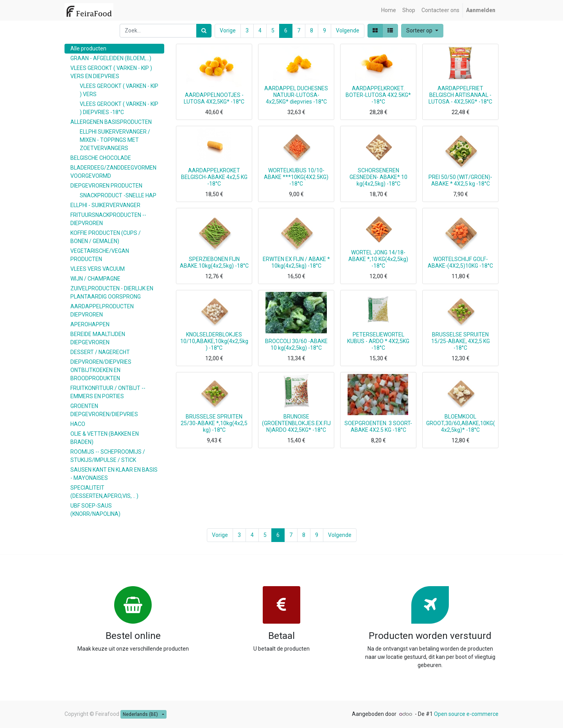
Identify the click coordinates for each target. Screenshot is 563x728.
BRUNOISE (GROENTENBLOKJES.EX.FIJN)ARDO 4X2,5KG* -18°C (296, 423)
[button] (422, 31)
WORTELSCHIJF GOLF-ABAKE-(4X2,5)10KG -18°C (460, 262)
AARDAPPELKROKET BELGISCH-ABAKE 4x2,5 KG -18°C (214, 177)
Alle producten (88, 48)
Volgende (348, 30)
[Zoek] (204, 31)
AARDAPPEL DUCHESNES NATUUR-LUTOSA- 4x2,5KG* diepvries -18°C (296, 95)
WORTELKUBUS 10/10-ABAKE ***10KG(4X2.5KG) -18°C (296, 177)
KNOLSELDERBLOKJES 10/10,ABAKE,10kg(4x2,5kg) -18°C (214, 341)
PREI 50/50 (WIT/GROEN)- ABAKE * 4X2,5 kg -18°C (460, 180)
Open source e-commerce (466, 714)
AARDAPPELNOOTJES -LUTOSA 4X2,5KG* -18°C (214, 98)
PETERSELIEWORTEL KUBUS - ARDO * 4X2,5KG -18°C (378, 341)
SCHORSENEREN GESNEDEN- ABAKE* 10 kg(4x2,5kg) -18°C (378, 177)
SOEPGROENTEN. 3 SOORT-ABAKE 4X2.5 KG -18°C (378, 427)
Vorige (228, 30)
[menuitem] (389, 10)
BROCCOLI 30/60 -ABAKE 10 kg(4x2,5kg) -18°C (296, 344)
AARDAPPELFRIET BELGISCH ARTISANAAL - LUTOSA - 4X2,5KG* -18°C (460, 95)
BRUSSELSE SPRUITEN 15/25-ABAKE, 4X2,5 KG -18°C (461, 341)
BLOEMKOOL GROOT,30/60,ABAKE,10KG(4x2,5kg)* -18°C (461, 423)
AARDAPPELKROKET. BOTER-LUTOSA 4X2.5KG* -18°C (378, 95)
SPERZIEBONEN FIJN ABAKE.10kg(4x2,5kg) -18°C (214, 262)
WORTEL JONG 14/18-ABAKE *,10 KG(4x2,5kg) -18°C (378, 259)
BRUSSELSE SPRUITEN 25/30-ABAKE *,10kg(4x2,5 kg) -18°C (214, 423)
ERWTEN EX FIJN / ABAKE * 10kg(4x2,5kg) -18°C (296, 262)
